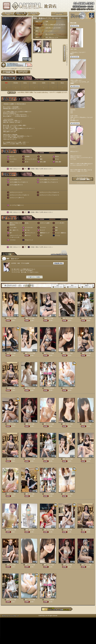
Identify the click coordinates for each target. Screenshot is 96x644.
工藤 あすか (10, 318)
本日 (58, 286)
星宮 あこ (29, 494)
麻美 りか (29, 318)
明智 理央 (29, 530)
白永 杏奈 (10, 353)
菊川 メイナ (66, 388)
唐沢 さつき (47, 424)
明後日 (87, 286)
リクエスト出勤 (48, 388)
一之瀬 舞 (10, 424)
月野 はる (10, 565)
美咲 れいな (66, 318)
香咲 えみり (66, 353)
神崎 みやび (29, 388)
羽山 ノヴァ (47, 353)
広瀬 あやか (85, 318)
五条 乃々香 (47, 530)
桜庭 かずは (29, 353)
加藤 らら (47, 318)
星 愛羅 (10, 388)
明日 (72, 286)
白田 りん (10, 494)
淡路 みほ (85, 353)
